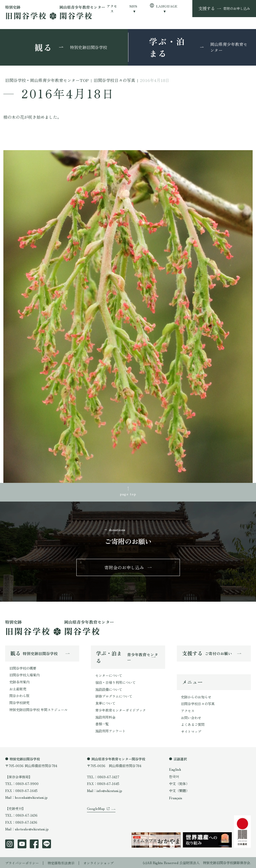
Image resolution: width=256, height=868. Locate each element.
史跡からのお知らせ (196, 697)
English (175, 769)
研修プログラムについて (114, 696)
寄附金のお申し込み (124, 567)
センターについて (109, 675)
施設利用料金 (105, 717)
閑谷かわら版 (19, 695)
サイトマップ (191, 731)
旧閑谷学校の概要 (23, 668)
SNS (133, 6)
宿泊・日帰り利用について (115, 682)
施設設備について (109, 689)
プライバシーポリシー (22, 862)
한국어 (174, 776)
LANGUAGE (167, 6)
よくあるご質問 (193, 724)
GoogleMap (96, 810)
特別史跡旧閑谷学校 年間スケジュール (38, 709)
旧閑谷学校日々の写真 (198, 704)
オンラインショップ (98, 862)
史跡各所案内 (19, 682)
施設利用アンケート (110, 730)
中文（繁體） (179, 790)
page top (128, 494)
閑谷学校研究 (19, 702)
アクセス (112, 9)
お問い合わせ (191, 717)
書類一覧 (102, 723)
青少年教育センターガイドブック (120, 710)
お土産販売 (18, 689)
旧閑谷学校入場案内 (24, 675)
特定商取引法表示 (61, 862)
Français (175, 797)
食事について (105, 703)
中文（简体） (179, 783)
